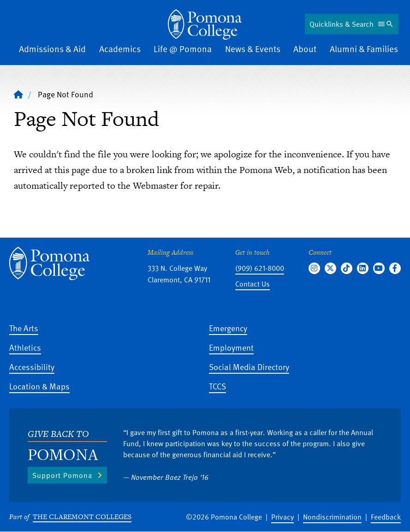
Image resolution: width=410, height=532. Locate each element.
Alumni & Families (364, 49)
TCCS (217, 386)
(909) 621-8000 (260, 268)
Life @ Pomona (183, 49)
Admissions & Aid (52, 49)
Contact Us (253, 284)
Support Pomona (62, 475)
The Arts (24, 328)
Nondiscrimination (332, 517)
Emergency (228, 328)
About (305, 49)
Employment (231, 347)
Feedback (386, 517)
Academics (120, 49)
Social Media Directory (249, 367)
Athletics (25, 347)
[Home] (205, 24)
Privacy (282, 517)
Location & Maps (39, 386)
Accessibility (32, 367)
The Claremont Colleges (82, 517)
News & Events (253, 49)
